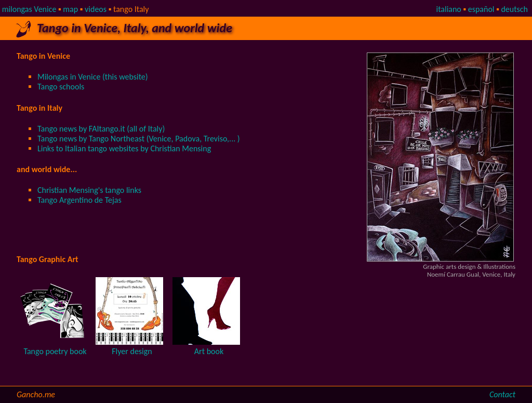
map (70, 9)
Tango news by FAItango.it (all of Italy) (101, 129)
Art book (209, 351)
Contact (502, 394)
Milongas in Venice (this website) (93, 77)
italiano (448, 9)
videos (96, 9)
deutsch (514, 9)
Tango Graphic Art (48, 259)
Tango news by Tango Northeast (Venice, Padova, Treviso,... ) (139, 139)
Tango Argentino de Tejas (79, 200)
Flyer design (132, 351)
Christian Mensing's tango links (89, 190)
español (481, 9)
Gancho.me (36, 394)
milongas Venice (29, 9)
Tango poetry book (55, 351)
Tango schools (61, 87)
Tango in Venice (43, 56)
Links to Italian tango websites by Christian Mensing (124, 148)
